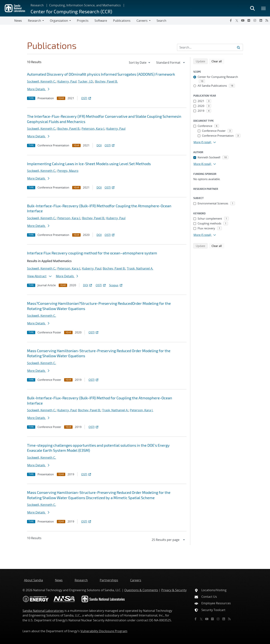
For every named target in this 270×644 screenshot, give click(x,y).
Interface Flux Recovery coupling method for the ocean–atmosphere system (92, 253)
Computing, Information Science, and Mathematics (85, 5)
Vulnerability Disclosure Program (104, 631)
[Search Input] (210, 47)
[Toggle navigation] (7, 21)
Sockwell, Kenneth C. (41, 81)
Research (37, 5)
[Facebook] (231, 20)
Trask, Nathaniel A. (140, 268)
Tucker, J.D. (86, 81)
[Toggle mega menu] (264, 8)
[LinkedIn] (261, 20)
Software (101, 21)
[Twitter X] (237, 20)
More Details (38, 89)
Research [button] (34, 21)
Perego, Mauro (68, 171)
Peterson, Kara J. (93, 129)
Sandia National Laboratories (43, 611)
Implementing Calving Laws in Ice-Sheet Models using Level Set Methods (89, 164)
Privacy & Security (174, 590)
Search (161, 21)
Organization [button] (59, 21)
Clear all (218, 61)
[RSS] (267, 20)
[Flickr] (249, 20)
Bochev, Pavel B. (106, 81)
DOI (99, 145)
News (18, 21)
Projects (83, 21)
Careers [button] (142, 21)
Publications (122, 21)
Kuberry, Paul (67, 81)
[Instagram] (255, 20)
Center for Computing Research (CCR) (71, 11)
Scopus (116, 285)
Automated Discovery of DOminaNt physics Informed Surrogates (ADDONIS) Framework (101, 74)
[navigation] (140, 63)
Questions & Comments (141, 590)
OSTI (86, 98)
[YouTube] (243, 20)
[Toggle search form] (252, 8)
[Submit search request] (238, 47)
